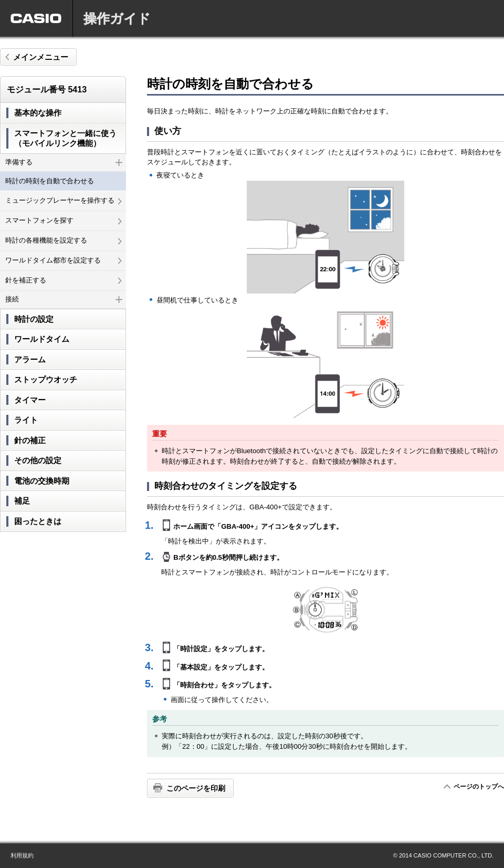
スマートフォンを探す (64, 220)
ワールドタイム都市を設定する (64, 260)
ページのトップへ (479, 787)
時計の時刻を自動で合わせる (50, 181)
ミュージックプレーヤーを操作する (64, 200)
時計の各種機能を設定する (64, 240)
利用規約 (22, 855)
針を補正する (64, 280)
